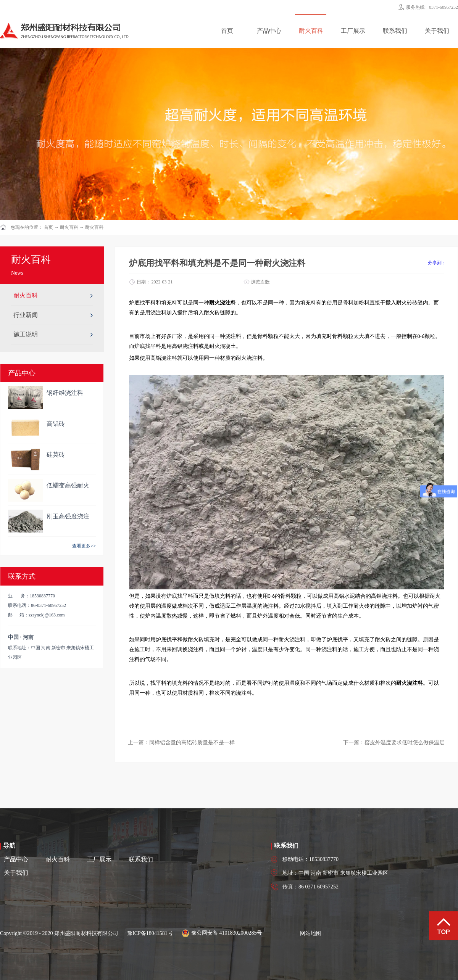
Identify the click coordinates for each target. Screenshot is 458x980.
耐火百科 (69, 227)
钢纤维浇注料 (65, 393)
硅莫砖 (56, 455)
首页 (227, 31)
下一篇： (394, 743)
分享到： (437, 263)
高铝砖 (56, 424)
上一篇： (181, 743)
